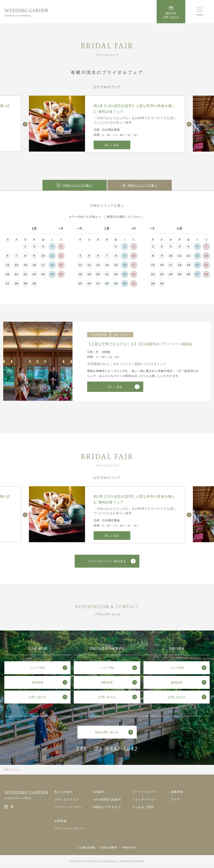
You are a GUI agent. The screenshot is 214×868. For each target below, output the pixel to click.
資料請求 (37, 682)
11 (52, 256)
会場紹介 (99, 792)
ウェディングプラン (68, 807)
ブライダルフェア (67, 799)
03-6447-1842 (116, 749)
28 (17, 283)
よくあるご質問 (143, 807)
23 (34, 274)
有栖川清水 (129, 848)
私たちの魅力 (64, 792)
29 (26, 283)
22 (26, 274)
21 (17, 274)
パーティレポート (144, 792)
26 (61, 274)
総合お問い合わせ (107, 732)
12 (61, 256)
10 (43, 256)
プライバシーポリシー (70, 828)
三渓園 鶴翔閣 (86, 848)
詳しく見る (112, 145)
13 (8, 265)
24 (43, 274)
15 (26, 265)
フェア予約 (38, 668)
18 (52, 265)
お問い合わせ (38, 697)
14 (17, 265)
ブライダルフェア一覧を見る (107, 561)
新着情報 (177, 792)
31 (134, 283)
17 (43, 265)
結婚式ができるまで (107, 807)
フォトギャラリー (144, 799)
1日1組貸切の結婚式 (107, 799)
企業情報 (61, 821)
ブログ (175, 799)
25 (52, 274)
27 (8, 283)
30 (34, 283)
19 (61, 265)
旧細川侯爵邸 (109, 848)
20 (8, 274)
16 (34, 265)
